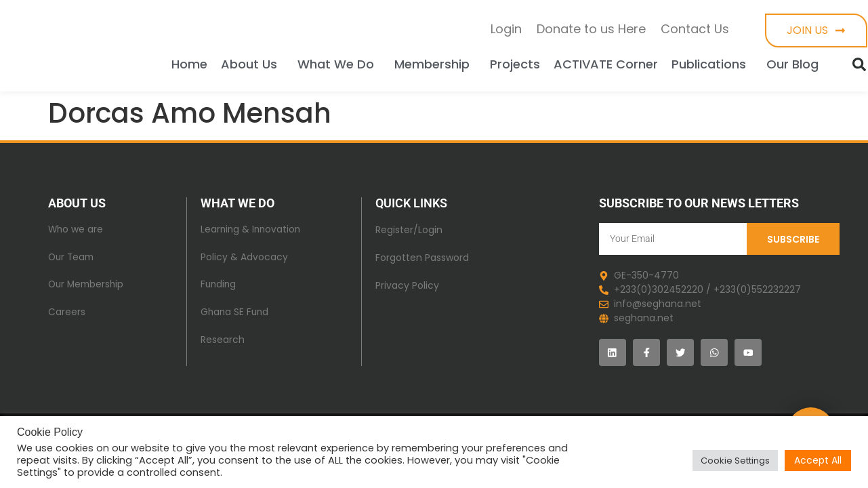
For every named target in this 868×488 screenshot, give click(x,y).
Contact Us (695, 29)
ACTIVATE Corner (606, 64)
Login (506, 29)
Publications (712, 64)
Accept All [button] (818, 460)
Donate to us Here (591, 29)
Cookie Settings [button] (735, 461)
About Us (252, 64)
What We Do (339, 64)
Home (189, 64)
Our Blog (796, 64)
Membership (435, 64)
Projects (515, 64)
